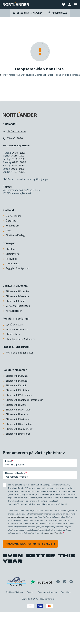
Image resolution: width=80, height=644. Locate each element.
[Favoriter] (64, 5)
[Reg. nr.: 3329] (17, 582)
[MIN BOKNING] (70, 5)
